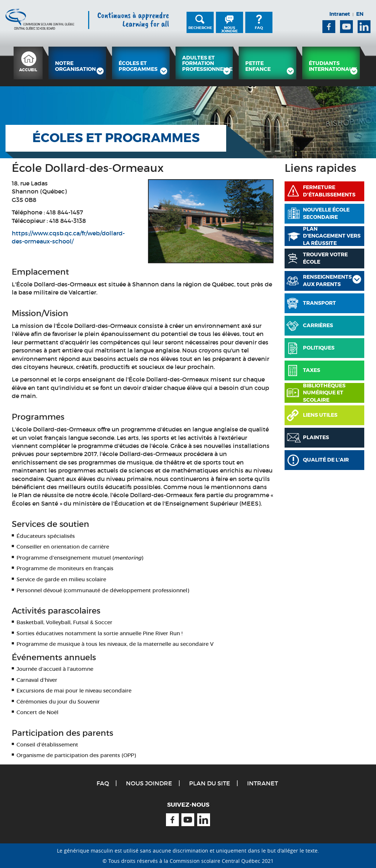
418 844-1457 (65, 212)
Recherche (200, 28)
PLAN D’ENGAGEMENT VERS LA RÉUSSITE (332, 236)
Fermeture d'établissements (329, 191)
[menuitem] (28, 63)
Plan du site (210, 783)
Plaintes (316, 437)
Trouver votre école (325, 258)
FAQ (259, 28)
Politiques (319, 348)
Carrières (318, 325)
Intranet (340, 14)
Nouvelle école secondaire (326, 213)
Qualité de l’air (326, 460)
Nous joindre (229, 29)
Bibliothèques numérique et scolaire (324, 393)
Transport (319, 303)
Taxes (312, 370)
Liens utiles (320, 415)
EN (360, 14)
